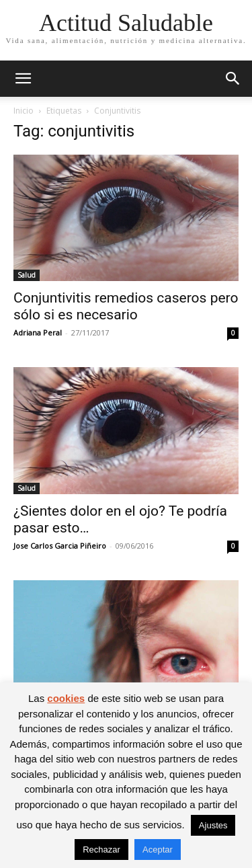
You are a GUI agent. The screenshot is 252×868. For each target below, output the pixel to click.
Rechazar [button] (101, 850)
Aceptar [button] (158, 850)
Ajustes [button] (213, 825)
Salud (27, 275)
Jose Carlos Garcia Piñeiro (60, 546)
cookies (66, 698)
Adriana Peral (38, 332)
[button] (23, 79)
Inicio (24, 111)
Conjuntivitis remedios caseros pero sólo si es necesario (126, 306)
